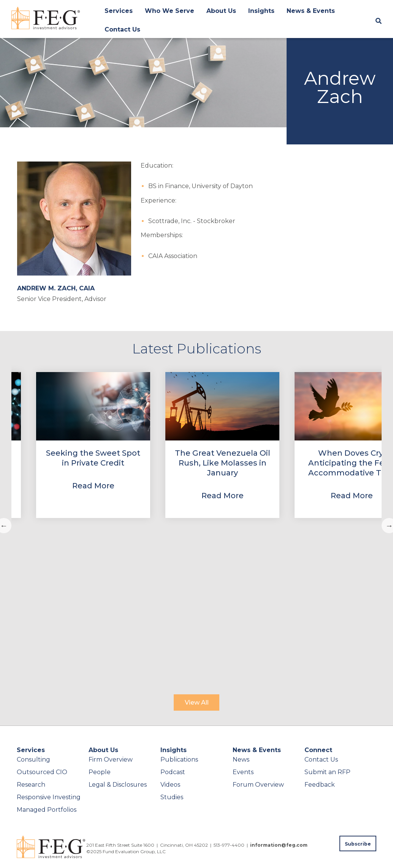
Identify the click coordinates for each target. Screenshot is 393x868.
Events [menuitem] (243, 772)
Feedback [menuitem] (320, 785)
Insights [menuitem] (261, 11)
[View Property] (93, 445)
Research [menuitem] (31, 785)
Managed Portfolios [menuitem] (47, 810)
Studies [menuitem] (172, 797)
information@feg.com (279, 845)
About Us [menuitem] (221, 11)
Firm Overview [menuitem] (111, 759)
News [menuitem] (241, 759)
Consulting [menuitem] (33, 759)
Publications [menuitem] (179, 759)
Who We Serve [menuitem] (170, 11)
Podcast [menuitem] (173, 772)
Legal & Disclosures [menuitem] (118, 785)
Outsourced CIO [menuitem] (42, 772)
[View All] (196, 702)
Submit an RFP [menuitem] (327, 772)
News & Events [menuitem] (311, 11)
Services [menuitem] (119, 11)
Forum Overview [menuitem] (258, 785)
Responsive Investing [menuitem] (49, 797)
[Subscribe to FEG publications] (358, 843)
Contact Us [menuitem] (122, 29)
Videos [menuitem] (170, 785)
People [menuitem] (100, 772)
